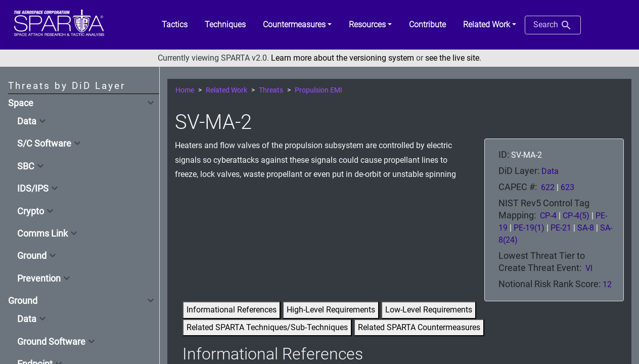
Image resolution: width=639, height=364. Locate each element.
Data (27, 121)
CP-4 (548, 216)
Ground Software (51, 342)
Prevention (39, 279)
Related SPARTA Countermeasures (419, 327)
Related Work (226, 90)
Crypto (31, 211)
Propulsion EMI (318, 90)
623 (567, 187)
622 (548, 187)
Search (553, 25)
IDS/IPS (33, 189)
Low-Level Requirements (429, 310)
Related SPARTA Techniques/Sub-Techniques (267, 327)
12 (607, 284)
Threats (271, 90)
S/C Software (44, 144)
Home (185, 90)
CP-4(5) (576, 216)
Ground (32, 256)
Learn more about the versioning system (343, 58)
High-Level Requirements (331, 310)
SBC (26, 166)
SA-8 (586, 228)
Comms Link (42, 234)
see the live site (452, 58)
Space (21, 103)
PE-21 (561, 228)
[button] (297, 25)
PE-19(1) (529, 228)
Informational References (232, 310)
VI (589, 268)
